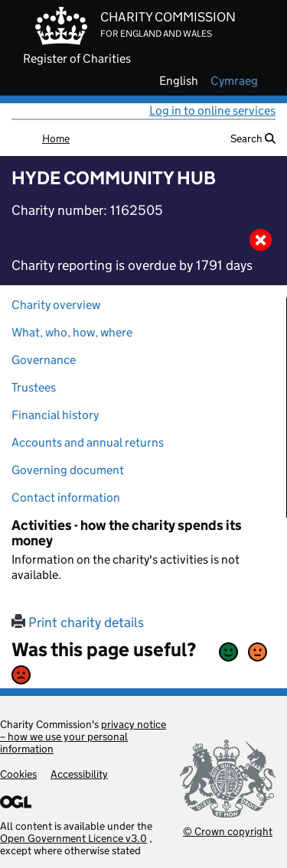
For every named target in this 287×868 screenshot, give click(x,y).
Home (56, 138)
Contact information (66, 497)
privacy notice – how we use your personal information (83, 736)
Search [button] (253, 138)
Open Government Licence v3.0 (73, 838)
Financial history (55, 415)
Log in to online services (212, 111)
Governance (44, 360)
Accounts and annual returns (88, 442)
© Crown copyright (228, 831)
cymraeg (234, 81)
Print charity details (78, 623)
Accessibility (79, 774)
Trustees (34, 387)
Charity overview (56, 305)
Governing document (68, 470)
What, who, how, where (72, 332)
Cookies (18, 774)
